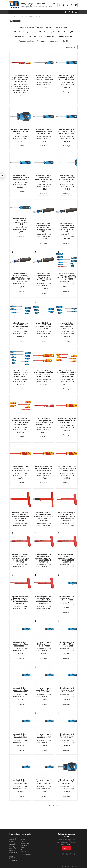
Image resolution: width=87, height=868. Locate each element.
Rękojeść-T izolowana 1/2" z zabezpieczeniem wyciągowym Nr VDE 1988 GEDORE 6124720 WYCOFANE (44, 516)
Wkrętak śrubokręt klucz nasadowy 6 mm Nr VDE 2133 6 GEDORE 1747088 (20, 468)
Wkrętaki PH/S (20, 36)
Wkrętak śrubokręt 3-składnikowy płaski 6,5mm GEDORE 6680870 (44, 78)
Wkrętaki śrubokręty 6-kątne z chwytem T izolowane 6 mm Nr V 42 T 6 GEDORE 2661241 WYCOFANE (43, 558)
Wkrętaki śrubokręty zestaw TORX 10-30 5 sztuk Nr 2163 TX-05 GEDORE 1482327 (67, 326)
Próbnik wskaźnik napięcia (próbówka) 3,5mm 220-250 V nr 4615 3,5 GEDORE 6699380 (43, 422)
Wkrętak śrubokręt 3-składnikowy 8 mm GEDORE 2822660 (20, 736)
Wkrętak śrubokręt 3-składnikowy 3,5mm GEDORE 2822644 (20, 644)
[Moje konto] (72, 12)
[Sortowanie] (71, 47)
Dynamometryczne (65, 36)
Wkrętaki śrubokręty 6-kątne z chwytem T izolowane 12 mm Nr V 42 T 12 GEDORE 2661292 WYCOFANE (43, 600)
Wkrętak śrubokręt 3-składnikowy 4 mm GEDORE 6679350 (44, 644)
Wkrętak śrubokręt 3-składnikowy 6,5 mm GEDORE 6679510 (44, 690)
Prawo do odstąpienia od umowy (14, 852)
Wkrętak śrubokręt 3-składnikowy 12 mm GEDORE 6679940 (20, 782)
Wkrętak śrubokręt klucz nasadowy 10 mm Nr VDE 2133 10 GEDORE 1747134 (67, 468)
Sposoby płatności (13, 848)
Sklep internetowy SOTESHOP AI (69, 866)
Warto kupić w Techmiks (26, 845)
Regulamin (13, 839)
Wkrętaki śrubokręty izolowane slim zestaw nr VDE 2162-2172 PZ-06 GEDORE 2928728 (20, 422)
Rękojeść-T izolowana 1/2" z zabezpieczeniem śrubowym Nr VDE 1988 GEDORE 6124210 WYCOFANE (20, 516)
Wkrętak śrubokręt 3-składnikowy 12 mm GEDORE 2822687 (44, 782)
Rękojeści (49, 27)
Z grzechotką (53, 41)
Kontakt (24, 841)
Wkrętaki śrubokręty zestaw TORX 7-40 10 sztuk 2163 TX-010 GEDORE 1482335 (20, 374)
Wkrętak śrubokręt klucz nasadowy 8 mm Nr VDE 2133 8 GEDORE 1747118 (44, 468)
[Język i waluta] (76, 12)
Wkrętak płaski (62, 27)
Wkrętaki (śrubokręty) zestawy (31, 27)
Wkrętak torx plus (35, 36)
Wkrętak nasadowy (27, 41)
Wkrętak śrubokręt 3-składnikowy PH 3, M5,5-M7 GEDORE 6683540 (67, 78)
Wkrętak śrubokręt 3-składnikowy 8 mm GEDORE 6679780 (67, 690)
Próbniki (65, 41)
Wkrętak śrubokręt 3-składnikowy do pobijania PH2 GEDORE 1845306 (44, 179)
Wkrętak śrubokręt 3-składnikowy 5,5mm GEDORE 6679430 (20, 690)
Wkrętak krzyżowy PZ (65, 32)
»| (57, 805)
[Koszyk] (69, 12)
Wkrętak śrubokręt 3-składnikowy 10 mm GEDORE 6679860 (44, 736)
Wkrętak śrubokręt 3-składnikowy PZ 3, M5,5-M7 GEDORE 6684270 (20, 178)
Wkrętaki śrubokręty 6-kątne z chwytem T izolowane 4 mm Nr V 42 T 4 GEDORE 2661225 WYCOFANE (67, 516)
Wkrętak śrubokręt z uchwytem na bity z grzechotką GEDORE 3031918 (20, 221)
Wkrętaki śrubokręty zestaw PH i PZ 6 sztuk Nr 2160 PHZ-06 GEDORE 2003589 (20, 326)
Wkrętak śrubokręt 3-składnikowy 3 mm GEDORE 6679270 (67, 598)
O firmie (24, 839)
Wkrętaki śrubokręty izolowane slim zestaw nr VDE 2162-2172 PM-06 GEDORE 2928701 (67, 374)
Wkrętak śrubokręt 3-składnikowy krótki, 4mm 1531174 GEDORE (67, 782)
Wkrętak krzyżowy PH (47, 32)
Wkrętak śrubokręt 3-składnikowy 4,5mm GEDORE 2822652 (67, 644)
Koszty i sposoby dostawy (12, 843)
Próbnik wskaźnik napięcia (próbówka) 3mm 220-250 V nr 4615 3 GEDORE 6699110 (20, 79)
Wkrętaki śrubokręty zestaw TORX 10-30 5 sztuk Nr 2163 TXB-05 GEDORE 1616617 (43, 326)
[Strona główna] (14, 5)
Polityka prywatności (13, 857)
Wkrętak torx (50, 36)
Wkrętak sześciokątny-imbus (25, 32)
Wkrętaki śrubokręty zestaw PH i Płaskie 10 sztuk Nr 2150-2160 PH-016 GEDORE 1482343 (67, 276)
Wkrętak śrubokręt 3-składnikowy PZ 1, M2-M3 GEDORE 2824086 (44, 132)
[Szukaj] (65, 12)
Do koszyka (20, 100)
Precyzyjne (41, 41)
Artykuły (24, 848)
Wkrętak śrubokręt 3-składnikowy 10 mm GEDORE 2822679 (67, 736)
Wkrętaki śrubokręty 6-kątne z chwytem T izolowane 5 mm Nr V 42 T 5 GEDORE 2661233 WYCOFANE (20, 558)
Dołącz (67, 848)
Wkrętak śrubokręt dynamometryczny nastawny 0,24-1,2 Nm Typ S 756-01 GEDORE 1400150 (67, 227)
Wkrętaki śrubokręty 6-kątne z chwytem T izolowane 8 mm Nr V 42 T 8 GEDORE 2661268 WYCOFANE (67, 558)
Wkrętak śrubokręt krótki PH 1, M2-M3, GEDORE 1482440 (20, 132)
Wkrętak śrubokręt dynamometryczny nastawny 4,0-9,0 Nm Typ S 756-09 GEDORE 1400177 (43, 277)
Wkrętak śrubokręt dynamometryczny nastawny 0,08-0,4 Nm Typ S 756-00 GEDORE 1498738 (43, 227)
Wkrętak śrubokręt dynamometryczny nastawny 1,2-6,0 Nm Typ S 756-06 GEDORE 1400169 (20, 276)
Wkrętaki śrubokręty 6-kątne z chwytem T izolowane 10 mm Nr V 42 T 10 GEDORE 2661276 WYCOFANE (20, 600)
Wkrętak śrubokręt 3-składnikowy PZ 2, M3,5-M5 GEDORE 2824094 (67, 132)
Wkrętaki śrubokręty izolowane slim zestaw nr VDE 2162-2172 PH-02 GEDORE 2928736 (44, 374)
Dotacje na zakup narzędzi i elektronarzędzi (26, 852)
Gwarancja (13, 860)
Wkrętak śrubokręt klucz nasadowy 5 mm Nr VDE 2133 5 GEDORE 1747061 (67, 421)
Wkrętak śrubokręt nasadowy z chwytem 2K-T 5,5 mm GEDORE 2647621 (67, 179)
